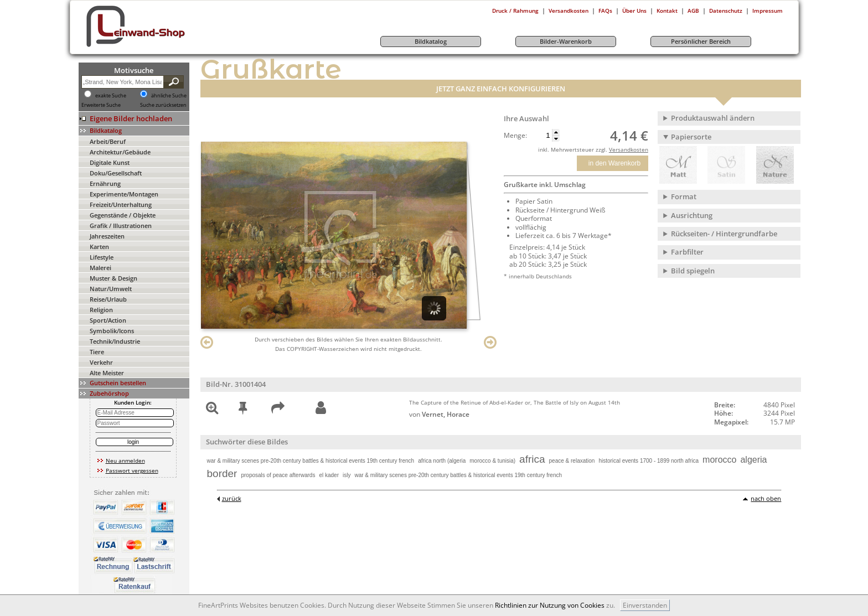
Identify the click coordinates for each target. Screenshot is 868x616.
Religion (101, 310)
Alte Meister (107, 373)
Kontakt (667, 11)
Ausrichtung (692, 215)
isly (347, 475)
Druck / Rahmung (515, 11)
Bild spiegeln (693, 271)
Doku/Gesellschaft (116, 173)
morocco (719, 460)
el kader (329, 475)
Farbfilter (687, 252)
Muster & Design (113, 278)
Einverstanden (645, 605)
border (222, 473)
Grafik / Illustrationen (121, 226)
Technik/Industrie (115, 341)
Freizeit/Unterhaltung (121, 205)
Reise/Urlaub (108, 299)
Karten (99, 247)
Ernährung (105, 183)
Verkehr (101, 362)
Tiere (97, 352)
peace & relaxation (572, 461)
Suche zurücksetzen (163, 105)
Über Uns (634, 11)
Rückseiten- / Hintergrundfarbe (724, 234)
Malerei (100, 268)
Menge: (515, 136)
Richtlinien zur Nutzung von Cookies (550, 605)
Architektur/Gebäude (120, 152)
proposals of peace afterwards (278, 475)
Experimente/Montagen (124, 194)
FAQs (605, 11)
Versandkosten (569, 11)
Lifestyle (102, 257)
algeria (753, 460)
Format (684, 196)
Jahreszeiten (107, 236)
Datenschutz (726, 11)
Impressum (768, 11)
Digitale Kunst (110, 162)
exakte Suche (111, 96)
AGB (693, 11)
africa (532, 459)
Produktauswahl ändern (713, 118)
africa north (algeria (442, 461)
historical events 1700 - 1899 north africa (649, 461)
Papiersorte (691, 137)
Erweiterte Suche (101, 105)
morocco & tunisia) (492, 461)
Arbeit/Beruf (108, 141)
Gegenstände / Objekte (123, 215)
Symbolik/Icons (112, 331)
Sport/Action (108, 320)
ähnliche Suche (169, 96)
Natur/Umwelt (111, 289)
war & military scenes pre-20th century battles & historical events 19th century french (311, 461)
